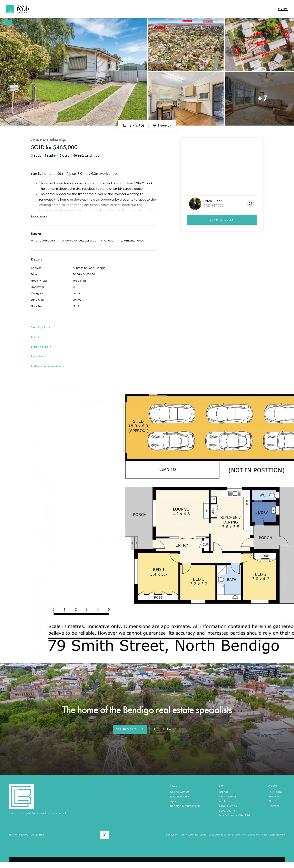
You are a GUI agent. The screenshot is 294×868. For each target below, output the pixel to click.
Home (13, 838)
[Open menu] (283, 11)
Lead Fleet (240, 838)
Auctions (225, 805)
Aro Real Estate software (272, 838)
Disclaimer (37, 838)
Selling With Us (180, 795)
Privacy (24, 838)
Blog (271, 805)
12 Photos (134, 129)
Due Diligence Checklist (235, 818)
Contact (274, 809)
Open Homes (228, 809)
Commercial (227, 800)
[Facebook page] (106, 839)
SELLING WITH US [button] (130, 732)
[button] (36, 340)
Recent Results (180, 800)
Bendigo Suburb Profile (185, 809)
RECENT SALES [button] (165, 732)
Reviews (274, 800)
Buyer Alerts (227, 814)
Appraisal (177, 805)
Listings (224, 795)
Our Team (275, 795)
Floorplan (162, 128)
